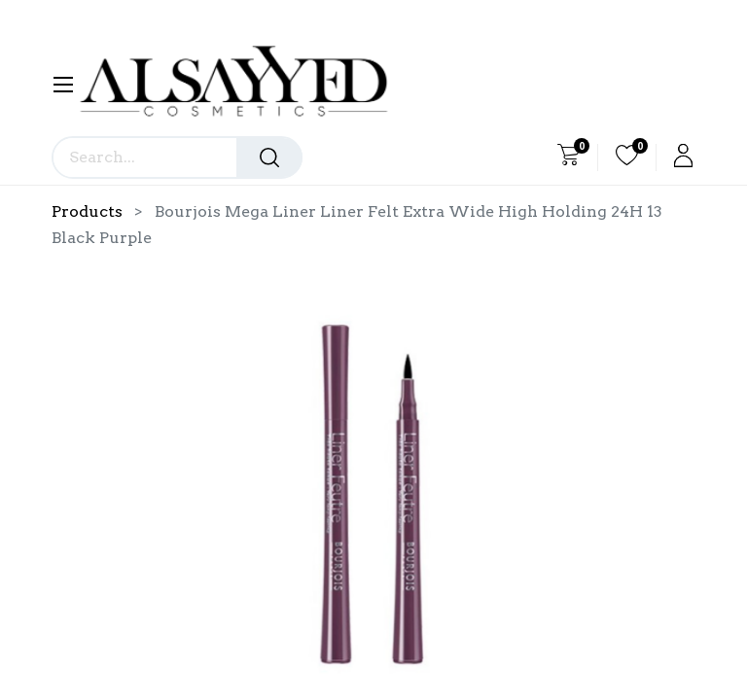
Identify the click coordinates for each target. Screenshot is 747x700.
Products (87, 211)
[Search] (269, 157)
